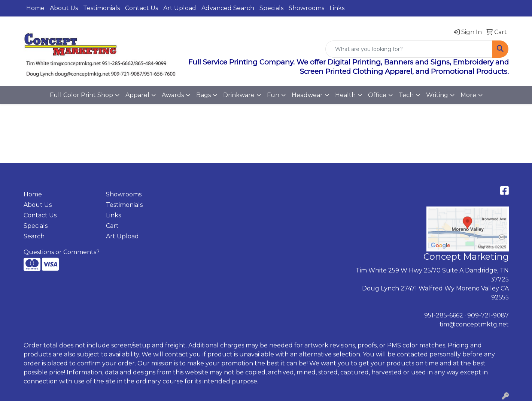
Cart (112, 226)
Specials (271, 8)
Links (337, 8)
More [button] (468, 95)
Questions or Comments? (62, 252)
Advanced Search (228, 8)
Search (34, 236)
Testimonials (101, 8)
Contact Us (142, 8)
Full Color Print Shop (81, 95)
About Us (64, 8)
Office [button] (377, 95)
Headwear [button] (307, 95)
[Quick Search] (409, 49)
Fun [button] (273, 95)
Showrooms (306, 8)
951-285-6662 (444, 315)
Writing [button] (437, 95)
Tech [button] (406, 95)
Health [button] (345, 95)
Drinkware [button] (239, 95)
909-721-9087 (488, 315)
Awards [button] (173, 95)
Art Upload (180, 8)
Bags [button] (203, 95)
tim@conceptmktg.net (474, 324)
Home (35, 8)
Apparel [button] (137, 95)
